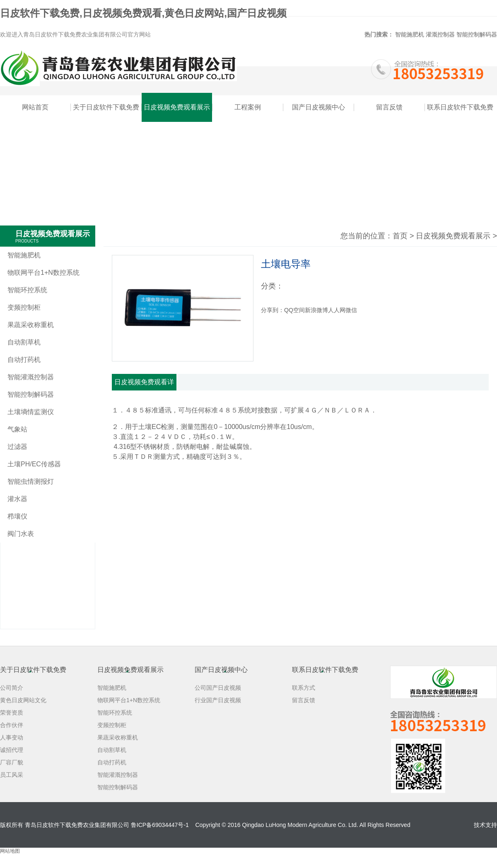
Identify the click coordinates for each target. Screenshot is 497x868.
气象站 (17, 429)
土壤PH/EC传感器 (34, 464)
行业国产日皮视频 (218, 700)
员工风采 (12, 775)
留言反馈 (389, 107)
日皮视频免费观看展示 (177, 107)
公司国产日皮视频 (218, 688)
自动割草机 (24, 342)
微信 (351, 310)
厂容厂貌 (12, 762)
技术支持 (485, 825)
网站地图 (10, 851)
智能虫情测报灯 (31, 481)
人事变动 (12, 737)
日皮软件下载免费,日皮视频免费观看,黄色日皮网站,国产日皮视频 (143, 13)
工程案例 (248, 107)
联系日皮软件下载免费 (460, 107)
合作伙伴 (12, 725)
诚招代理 (12, 750)
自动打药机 (24, 360)
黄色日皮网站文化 (23, 700)
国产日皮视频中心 (318, 107)
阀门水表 (21, 534)
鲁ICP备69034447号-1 (160, 825)
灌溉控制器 (440, 34)
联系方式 (304, 688)
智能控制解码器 (477, 34)
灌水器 (17, 499)
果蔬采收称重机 (31, 325)
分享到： (273, 310)
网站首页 (35, 107)
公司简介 (12, 688)
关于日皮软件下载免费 (106, 107)
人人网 (337, 310)
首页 (400, 236)
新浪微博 (316, 310)
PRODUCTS (27, 241)
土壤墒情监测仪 (31, 412)
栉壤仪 (17, 516)
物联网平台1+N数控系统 (43, 273)
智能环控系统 (27, 290)
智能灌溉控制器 (31, 377)
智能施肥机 (410, 34)
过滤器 (17, 447)
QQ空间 (294, 310)
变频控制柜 (24, 307)
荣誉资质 (12, 713)
